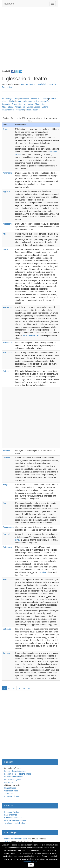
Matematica (40, 104)
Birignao (7, 485)
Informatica (29, 104)
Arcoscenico (8, 224)
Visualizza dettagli (30, 862)
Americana (8, 173)
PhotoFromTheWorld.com (16, 839)
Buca (5, 580)
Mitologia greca (33, 107)
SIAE (17, 540)
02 (10, 688)
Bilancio (6, 458)
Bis (4, 503)
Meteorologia (8, 107)
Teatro (36, 110)
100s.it (7, 842)
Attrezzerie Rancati (31, 335)
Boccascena (8, 527)
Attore (6, 249)
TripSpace (9, 794)
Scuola (28, 110)
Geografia (45, 101)
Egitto (19, 101)
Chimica (44, 98)
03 (15, 688)
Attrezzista (7, 307)
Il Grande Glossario (13, 796)
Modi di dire (43, 84)
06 (29, 688)
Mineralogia (20, 107)
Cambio (6, 653)
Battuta (6, 371)
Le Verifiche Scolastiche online (18, 774)
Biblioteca (35, 98)
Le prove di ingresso (13, 779)
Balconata (7, 343)
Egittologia (28, 101)
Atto (5, 234)
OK (31, 865)
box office (42, 572)
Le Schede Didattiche (14, 777)
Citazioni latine (8, 101)
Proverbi (52, 84)
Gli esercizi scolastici (13, 818)
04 (20, 688)
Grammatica (17, 104)
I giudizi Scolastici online (15, 771)
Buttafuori (7, 629)
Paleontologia (8, 110)
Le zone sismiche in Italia (15, 820)
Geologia (6, 104)
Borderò (6, 534)
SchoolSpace (10, 788)
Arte (16, 98)
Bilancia (6, 451)
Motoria (45, 107)
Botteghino (8, 547)
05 (24, 688)
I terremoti (9, 782)
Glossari (25, 84)
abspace (9, 4)
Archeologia (7, 98)
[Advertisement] (30, 40)
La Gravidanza (11, 815)
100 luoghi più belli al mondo (17, 823)
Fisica (36, 101)
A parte (6, 129)
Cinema (53, 98)
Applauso (7, 191)
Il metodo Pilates (12, 812)
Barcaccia (7, 353)
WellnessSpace (11, 791)
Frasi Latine (7, 87)
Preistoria (20, 110)
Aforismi (33, 84)
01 (5, 688)
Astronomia (24, 98)
